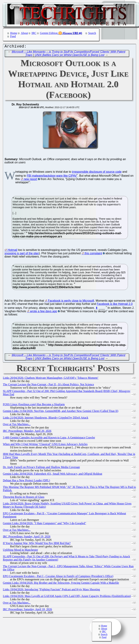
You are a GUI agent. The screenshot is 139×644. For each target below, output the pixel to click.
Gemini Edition (49, 33)
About (24, 33)
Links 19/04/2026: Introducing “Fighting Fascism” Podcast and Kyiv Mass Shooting (51, 590)
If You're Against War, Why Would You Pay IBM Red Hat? (37, 544)
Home (14, 33)
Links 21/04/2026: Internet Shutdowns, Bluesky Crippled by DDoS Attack (46, 418)
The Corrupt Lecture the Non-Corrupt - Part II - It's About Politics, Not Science (48, 385)
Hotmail (12, 251)
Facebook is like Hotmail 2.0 (115, 305)
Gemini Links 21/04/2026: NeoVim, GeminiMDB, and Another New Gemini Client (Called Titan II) (61, 412)
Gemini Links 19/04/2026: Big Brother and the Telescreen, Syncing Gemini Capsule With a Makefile (61, 584)
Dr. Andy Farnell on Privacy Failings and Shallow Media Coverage (41, 468)
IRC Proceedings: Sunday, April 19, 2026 (27, 537)
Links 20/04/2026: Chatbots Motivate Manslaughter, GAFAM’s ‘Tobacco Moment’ (51, 379)
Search (92, 33)
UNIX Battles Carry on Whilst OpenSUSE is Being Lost (70, 56)
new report (30, 180)
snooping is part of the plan (22, 254)
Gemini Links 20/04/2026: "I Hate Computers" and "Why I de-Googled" (45, 524)
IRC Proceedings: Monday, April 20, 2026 (27, 432)
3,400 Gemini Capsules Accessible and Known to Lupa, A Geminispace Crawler (49, 438)
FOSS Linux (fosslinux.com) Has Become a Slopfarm (34, 405)
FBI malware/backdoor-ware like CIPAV (52, 177)
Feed (13, 36)
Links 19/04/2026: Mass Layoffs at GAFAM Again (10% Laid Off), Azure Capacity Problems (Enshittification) (67, 597)
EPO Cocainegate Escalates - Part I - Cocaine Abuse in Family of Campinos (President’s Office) (58, 577)
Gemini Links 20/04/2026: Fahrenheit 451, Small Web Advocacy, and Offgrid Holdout (52, 475)
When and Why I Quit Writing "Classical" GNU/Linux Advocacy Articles (45, 445)
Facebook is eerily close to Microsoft (71, 302)
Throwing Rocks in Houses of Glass (24, 498)
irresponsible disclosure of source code (97, 173)
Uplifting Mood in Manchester (20, 551)
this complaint (93, 254)
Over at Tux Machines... (17, 425)
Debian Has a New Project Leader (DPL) (26, 481)
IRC (34, 33)
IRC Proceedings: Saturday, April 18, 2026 (27, 610)
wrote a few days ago (44, 312)
